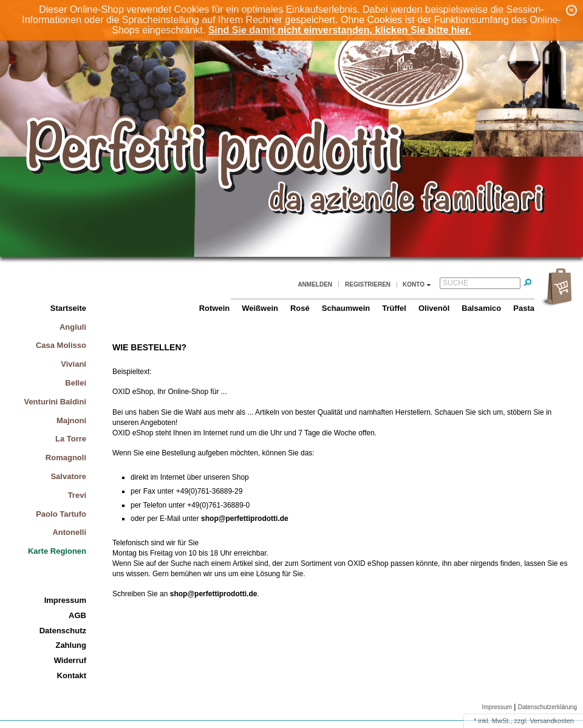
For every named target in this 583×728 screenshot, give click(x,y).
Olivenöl (434, 308)
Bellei (76, 383)
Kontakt (72, 675)
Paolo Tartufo (61, 514)
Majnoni (71, 420)
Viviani (73, 364)
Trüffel (394, 308)
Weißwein (260, 308)
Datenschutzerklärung (547, 707)
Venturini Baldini (55, 402)
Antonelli (69, 532)
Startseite (68, 308)
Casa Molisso (61, 345)
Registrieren (368, 284)
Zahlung (71, 645)
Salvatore (68, 476)
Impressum (65, 600)
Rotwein (215, 308)
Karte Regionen (57, 551)
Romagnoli (66, 458)
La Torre (71, 439)
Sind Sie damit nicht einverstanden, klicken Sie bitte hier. (340, 30)
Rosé (300, 308)
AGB (77, 615)
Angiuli (73, 327)
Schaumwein (346, 308)
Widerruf (70, 660)
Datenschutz (63, 631)
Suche (455, 283)
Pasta (524, 308)
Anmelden (315, 284)
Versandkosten (552, 721)
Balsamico (481, 308)
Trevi (77, 495)
